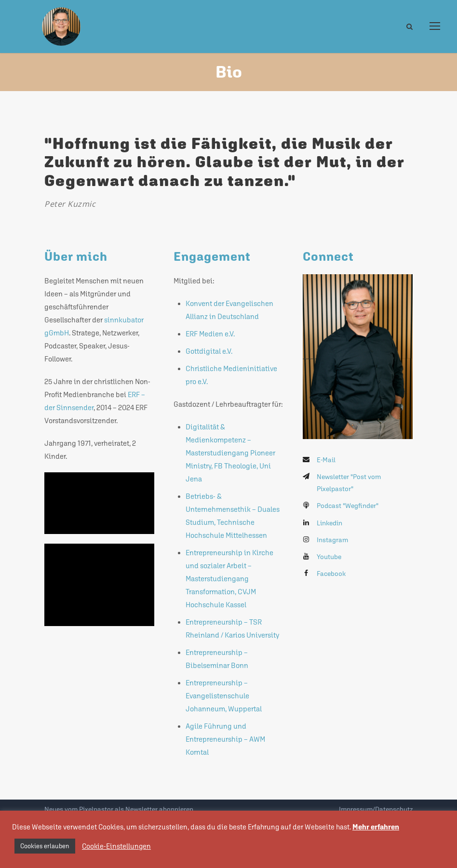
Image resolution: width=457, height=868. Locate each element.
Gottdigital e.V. (209, 351)
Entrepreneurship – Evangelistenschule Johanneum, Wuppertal (224, 696)
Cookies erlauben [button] (45, 846)
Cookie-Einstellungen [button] (116, 846)
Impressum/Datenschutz (376, 809)
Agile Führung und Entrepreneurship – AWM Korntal (225, 739)
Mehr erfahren (376, 827)
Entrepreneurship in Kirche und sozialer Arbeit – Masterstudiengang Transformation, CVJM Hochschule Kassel (229, 579)
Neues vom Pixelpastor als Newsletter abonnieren (119, 809)
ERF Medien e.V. (210, 334)
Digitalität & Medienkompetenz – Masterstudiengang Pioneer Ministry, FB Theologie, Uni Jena (230, 453)
